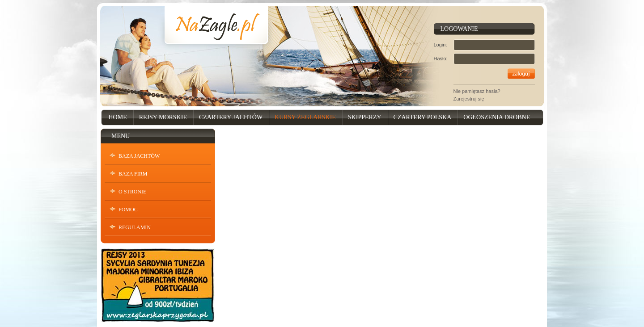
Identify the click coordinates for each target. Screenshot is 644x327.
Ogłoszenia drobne (497, 117)
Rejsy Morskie (163, 117)
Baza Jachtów (139, 156)
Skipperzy (365, 117)
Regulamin (135, 227)
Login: (441, 45)
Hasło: (441, 59)
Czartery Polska (423, 117)
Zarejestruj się (469, 99)
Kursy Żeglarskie (305, 117)
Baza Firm (133, 174)
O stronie (132, 192)
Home (118, 117)
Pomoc (128, 210)
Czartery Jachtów (231, 117)
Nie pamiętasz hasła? (477, 91)
